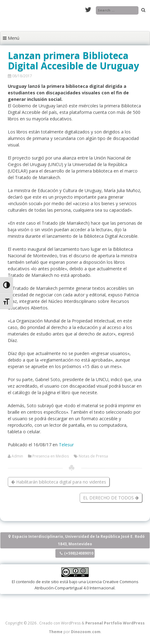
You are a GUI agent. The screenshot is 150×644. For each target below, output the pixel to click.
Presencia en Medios (51, 456)
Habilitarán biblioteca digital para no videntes (59, 482)
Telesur (66, 445)
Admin (17, 456)
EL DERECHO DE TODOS (111, 498)
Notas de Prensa (93, 456)
